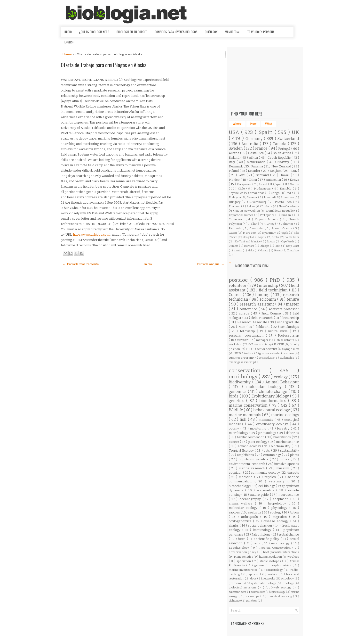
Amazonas (257, 193)
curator (243, 340)
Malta (251, 251)
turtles (285, 459)
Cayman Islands (267, 219)
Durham (249, 246)
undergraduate (288, 322)
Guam (233, 233)
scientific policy (268, 539)
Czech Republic (280, 158)
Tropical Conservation (276, 548)
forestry (284, 428)
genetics (237, 401)
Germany (255, 139)
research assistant (257, 304)
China (253, 180)
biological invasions (243, 587)
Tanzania (287, 215)
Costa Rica (256, 153)
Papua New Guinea (247, 211)
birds (234, 396)
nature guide (279, 331)
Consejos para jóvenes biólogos (176, 32)
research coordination (247, 335)
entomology (273, 455)
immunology (263, 530)
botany (235, 428)
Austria (234, 153)
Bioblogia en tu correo (132, 32)
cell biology (267, 486)
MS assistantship (261, 344)
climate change (274, 392)
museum (283, 468)
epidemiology (278, 592)
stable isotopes (271, 561)
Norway (284, 162)
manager (263, 340)
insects (294, 473)
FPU (237, 353)
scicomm (268, 299)
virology (294, 557)
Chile (242, 189)
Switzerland (288, 139)
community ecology (266, 473)
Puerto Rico (284, 202)
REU (281, 344)
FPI (248, 349)
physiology (280, 508)
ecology (281, 377)
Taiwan (271, 242)
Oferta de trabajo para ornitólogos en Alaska (104, 65)
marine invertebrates (244, 570)
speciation (244, 561)
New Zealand (282, 166)
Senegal (253, 197)
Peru (243, 175)
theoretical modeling (280, 596)
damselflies (259, 592)
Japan (279, 184)
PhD (276, 280)
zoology (276, 512)
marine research (252, 468)
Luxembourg (258, 202)
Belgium (276, 171)
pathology (252, 601)
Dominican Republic (280, 211)
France (262, 148)
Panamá (257, 166)
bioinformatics (274, 401)
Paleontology (261, 534)
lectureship (291, 318)
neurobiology (281, 543)
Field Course (272, 313)
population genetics (254, 459)
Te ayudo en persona (261, 32)
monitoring (259, 428)
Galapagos (245, 184)
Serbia (276, 237)
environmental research (247, 464)
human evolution (271, 557)
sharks (234, 525)
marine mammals (245, 415)
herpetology (278, 503)
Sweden (236, 148)
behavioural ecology (272, 410)
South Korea (292, 237)
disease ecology (277, 521)
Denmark (236, 166)
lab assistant (285, 340)
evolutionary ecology (273, 424)
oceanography (251, 499)
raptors (235, 512)
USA (235, 132)
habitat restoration (251, 437)
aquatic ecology (250, 446)
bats (267, 450)
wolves (273, 574)
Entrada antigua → (210, 264)
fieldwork (263, 327)
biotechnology (240, 486)
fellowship (248, 331)
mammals (267, 420)
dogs (254, 578)
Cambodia (257, 228)
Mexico (235, 180)
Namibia (286, 189)
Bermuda (236, 228)
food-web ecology (279, 587)
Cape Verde (288, 242)
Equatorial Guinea (241, 215)
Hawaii (285, 175)
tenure (293, 299)
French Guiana (282, 228)
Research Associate (253, 322)
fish (244, 419)
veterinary (278, 481)
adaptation (281, 499)
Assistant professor (284, 309)
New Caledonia (289, 206)
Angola (285, 233)
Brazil (295, 171)
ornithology (244, 377)
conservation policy (243, 552)
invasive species (287, 464)
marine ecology (285, 415)
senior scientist (267, 349)
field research (262, 318)
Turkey (270, 224)
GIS (285, 405)
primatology (268, 433)
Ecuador (255, 171)
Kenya (294, 180)
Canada (280, 144)
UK (295, 132)
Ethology (288, 583)
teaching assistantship (242, 362)
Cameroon (237, 219)
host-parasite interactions (281, 552)
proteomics (237, 583)
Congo (276, 193)
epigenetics (267, 490)
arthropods (251, 517)
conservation (249, 371)
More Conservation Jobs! (252, 266)
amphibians (246, 455)
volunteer (238, 285)
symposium (291, 349)
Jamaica (238, 251)
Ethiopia (265, 246)
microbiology (239, 433)
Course (236, 295)
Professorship (289, 335)
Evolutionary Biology (271, 396)
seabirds (255, 512)
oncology (288, 578)
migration (281, 517)
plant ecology (258, 442)
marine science (288, 442)
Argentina (287, 197)
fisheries (293, 433)
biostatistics (283, 437)
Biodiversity (241, 382)
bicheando (235, 601)
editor (250, 353)
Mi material (232, 32)
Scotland (263, 175)
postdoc (240, 280)
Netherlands (257, 162)
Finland (235, 158)
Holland (254, 224)
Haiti (278, 246)
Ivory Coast (293, 246)
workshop (236, 344)
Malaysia (235, 197)
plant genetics (244, 557)
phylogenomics (241, 521)
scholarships (290, 327)
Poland (234, 171)
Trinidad (269, 197)
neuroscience (289, 495)
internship (269, 285)
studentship (287, 358)
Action (294, 512)
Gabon (294, 184)
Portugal (285, 149)
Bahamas (287, 224)
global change (289, 534)
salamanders (238, 592)
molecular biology (265, 387)
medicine (246, 477)
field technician (274, 290)
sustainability (290, 450)
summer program (241, 358)
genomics (238, 392)
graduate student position (277, 353)
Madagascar (263, 189)
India (290, 193)
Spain (267, 132)
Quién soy (211, 32)
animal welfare (242, 503)
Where (237, 124)
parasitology (275, 570)
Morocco (250, 233)
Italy (233, 162)
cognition (236, 473)
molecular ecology (244, 508)
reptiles (271, 477)
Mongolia (248, 237)
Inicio (68, 32)
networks (269, 578)
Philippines (268, 215)
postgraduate (267, 358)
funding (263, 295)
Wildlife (236, 410)
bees (242, 539)
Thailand (235, 206)
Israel (263, 184)
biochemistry (281, 446)
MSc (242, 327)
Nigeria (263, 237)
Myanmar (269, 233)
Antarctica (274, 180)
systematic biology (264, 583)
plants (295, 455)
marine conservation (249, 405)
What (269, 124)
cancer (234, 442)
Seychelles (236, 193)
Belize (251, 206)
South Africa (282, 153)
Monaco (264, 251)
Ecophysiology (240, 548)
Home (67, 54)
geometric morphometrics (273, 565)
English (69, 42)
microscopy (253, 596)
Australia (251, 144)
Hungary (235, 202)
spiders (254, 574)
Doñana (267, 206)
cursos (245, 313)
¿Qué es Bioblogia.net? (94, 32)
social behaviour (261, 525)
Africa (254, 158)
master (293, 304)
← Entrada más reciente (81, 264)
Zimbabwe (293, 251)
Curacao (234, 246)
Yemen (278, 251)
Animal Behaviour (282, 382)
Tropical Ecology (242, 450)
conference (249, 309)
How (253, 124)
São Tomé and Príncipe (248, 242)
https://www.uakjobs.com (91, 235)
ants (258, 543)
